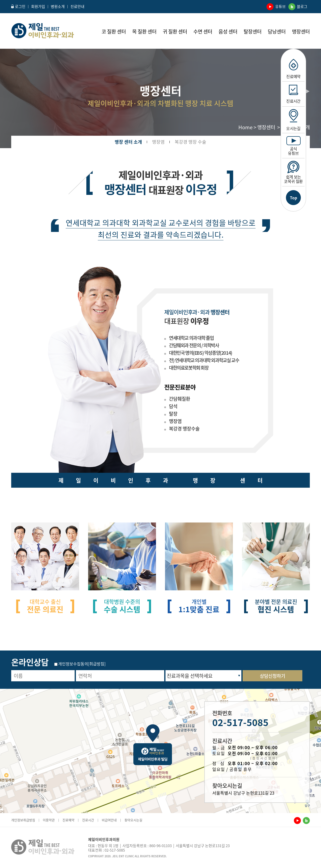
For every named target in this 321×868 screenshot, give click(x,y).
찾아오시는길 (133, 820)
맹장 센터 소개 (128, 140)
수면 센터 (203, 32)
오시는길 (293, 120)
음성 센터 (228, 32)
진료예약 (293, 69)
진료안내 (77, 6)
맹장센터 (301, 32)
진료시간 (293, 94)
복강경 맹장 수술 (190, 140)
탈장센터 (253, 32)
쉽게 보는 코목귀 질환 (293, 173)
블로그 (298, 6)
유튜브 (277, 6)
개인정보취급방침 (23, 820)
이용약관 (49, 820)
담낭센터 (277, 32)
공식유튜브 (294, 146)
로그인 (18, 6)
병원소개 (58, 6)
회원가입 (38, 6)
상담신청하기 (272, 676)
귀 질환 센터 (175, 32)
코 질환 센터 (114, 32)
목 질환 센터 (144, 32)
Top (294, 198)
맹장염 (158, 140)
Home (245, 127)
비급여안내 (109, 820)
